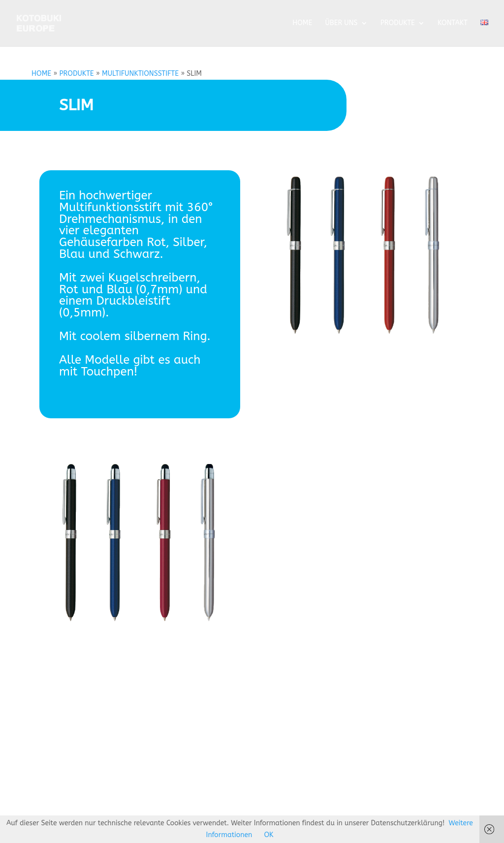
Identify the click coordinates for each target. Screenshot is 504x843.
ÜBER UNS (341, 23)
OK (268, 835)
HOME (302, 23)
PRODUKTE (398, 23)
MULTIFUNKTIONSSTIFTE (140, 74)
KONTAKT (453, 23)
